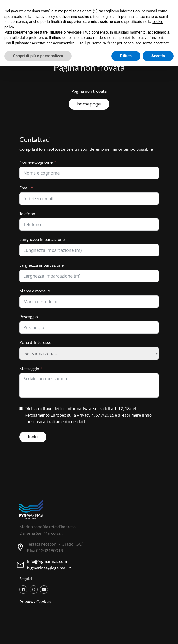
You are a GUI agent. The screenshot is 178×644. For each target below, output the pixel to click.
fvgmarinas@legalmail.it (49, 568)
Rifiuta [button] (126, 56)
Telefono (27, 213)
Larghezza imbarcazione (41, 265)
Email (24, 188)
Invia (33, 437)
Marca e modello (35, 291)
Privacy (26, 602)
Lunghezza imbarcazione (42, 239)
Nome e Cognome (36, 162)
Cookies (44, 602)
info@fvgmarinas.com (47, 561)
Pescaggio (29, 316)
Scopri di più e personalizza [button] (38, 56)
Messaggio (29, 368)
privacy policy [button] (44, 17)
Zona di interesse (35, 342)
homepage (89, 104)
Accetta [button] (158, 56)
